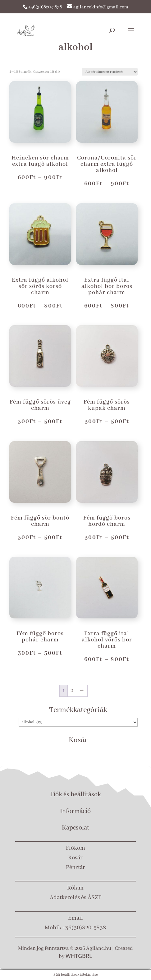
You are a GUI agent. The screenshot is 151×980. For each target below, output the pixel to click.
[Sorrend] (110, 72)
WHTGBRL (79, 956)
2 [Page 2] (72, 691)
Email (75, 918)
